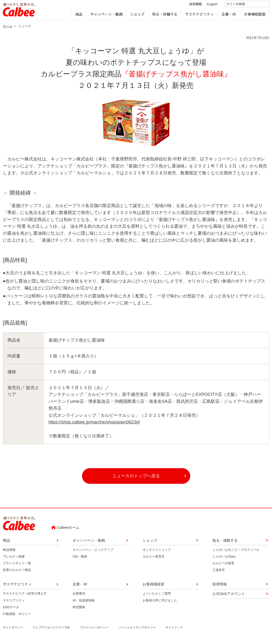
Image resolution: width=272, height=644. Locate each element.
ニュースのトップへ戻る (136, 478)
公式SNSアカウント (229, 596)
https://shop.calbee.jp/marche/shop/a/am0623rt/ (94, 424)
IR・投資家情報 (84, 602)
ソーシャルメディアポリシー (137, 629)
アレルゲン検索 (14, 558)
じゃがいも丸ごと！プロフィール (236, 551)
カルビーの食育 (223, 565)
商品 (79, 16)
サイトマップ (174, 629)
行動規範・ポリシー (17, 616)
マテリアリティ (14, 602)
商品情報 (9, 551)
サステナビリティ (199, 16)
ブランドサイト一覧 (17, 565)
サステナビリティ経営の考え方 (25, 595)
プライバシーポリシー (94, 629)
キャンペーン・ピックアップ (93, 551)
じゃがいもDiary (224, 558)
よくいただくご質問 (157, 595)
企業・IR (229, 16)
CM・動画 (80, 558)
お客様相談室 (254, 16)
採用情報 (191, 5)
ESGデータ (11, 609)
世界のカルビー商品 (17, 572)
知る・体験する (165, 16)
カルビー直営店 (154, 558)
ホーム (8, 28)
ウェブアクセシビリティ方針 (51, 629)
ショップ (137, 16)
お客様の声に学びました (160, 602)
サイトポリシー (13, 629)
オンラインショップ (157, 551)
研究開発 (79, 609)
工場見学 (219, 572)
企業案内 (79, 595)
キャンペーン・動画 (106, 16)
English (208, 5)
